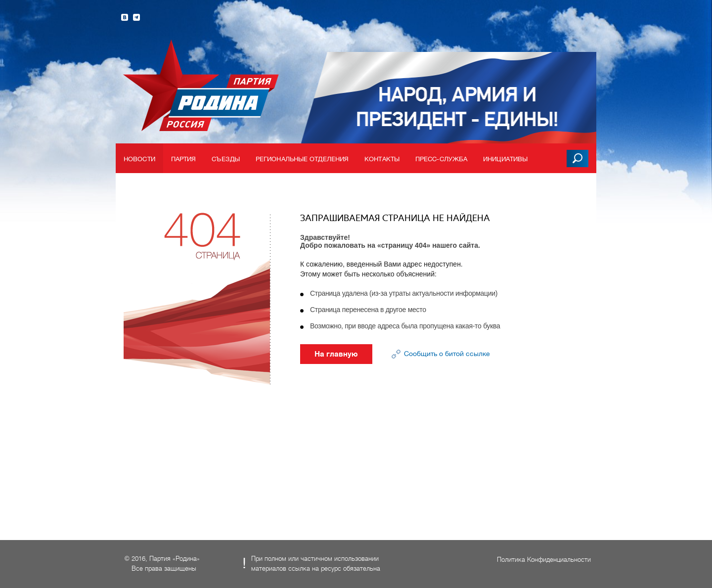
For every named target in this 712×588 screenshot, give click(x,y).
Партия (184, 159)
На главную (336, 354)
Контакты (382, 159)
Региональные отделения (302, 159)
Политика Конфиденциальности (544, 560)
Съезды (226, 159)
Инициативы (505, 159)
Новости (139, 159)
